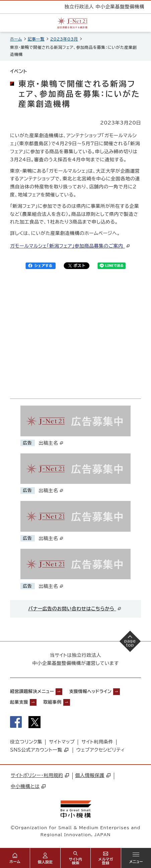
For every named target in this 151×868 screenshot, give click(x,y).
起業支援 (19, 702)
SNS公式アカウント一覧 (39, 750)
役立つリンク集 (26, 742)
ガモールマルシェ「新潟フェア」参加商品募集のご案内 (70, 246)
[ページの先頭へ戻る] (130, 641)
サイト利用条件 (97, 742)
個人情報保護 (93, 775)
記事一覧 (36, 39)
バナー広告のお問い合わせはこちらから (75, 609)
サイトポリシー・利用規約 (40, 775)
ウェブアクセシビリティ (101, 750)
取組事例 (52, 702)
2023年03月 (64, 39)
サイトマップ (62, 742)
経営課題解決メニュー (32, 691)
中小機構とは (28, 786)
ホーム (16, 39)
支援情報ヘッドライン (90, 691)
